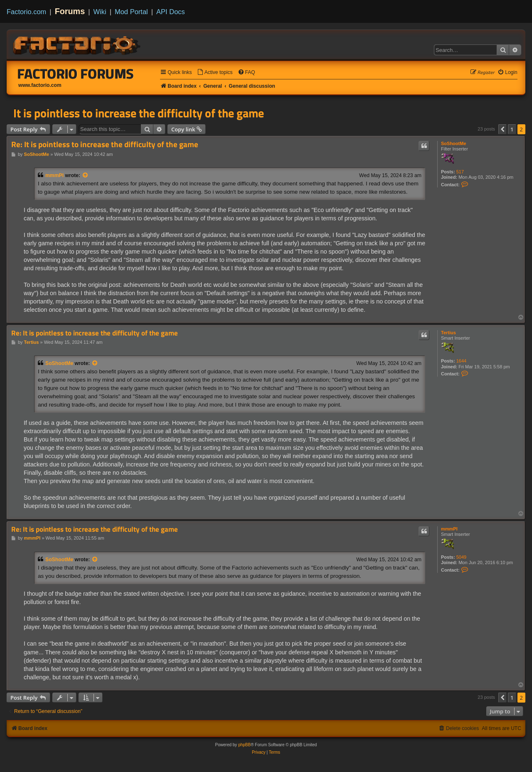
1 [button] (512, 129)
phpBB (244, 745)
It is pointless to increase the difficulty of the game (139, 113)
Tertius (448, 333)
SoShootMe (454, 143)
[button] (502, 129)
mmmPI (54, 175)
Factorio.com (26, 12)
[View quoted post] (86, 175)
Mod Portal (131, 12)
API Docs (171, 12)
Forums (70, 11)
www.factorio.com (40, 85)
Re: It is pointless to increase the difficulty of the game (105, 144)
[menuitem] (215, 73)
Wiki (100, 12)
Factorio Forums (76, 74)
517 (460, 172)
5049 (461, 557)
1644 (461, 361)
